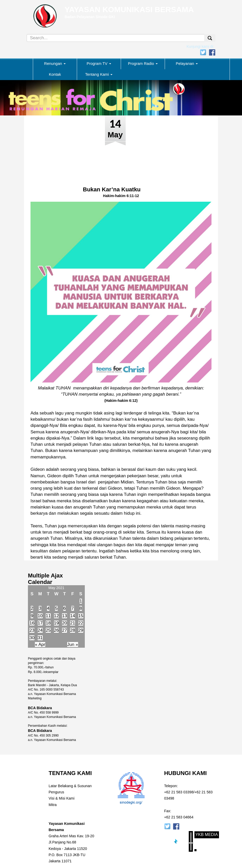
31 (40, 638)
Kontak (55, 74)
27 (65, 630)
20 (65, 623)
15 (81, 616)
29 (81, 630)
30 (32, 638)
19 (56, 623)
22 (81, 623)
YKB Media (207, 835)
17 (40, 623)
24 (40, 630)
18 (48, 623)
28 (73, 630)
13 (65, 616)
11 (48, 616)
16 (32, 623)
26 (56, 630)
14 (73, 616)
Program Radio (143, 63)
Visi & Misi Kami (62, 798)
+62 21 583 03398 (179, 792)
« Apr (40, 644)
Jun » (73, 644)
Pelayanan (187, 63)
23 (32, 630)
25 (48, 630)
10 (40, 616)
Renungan (55, 63)
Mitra (53, 805)
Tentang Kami (99, 74)
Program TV (99, 63)
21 (73, 623)
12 (56, 616)
